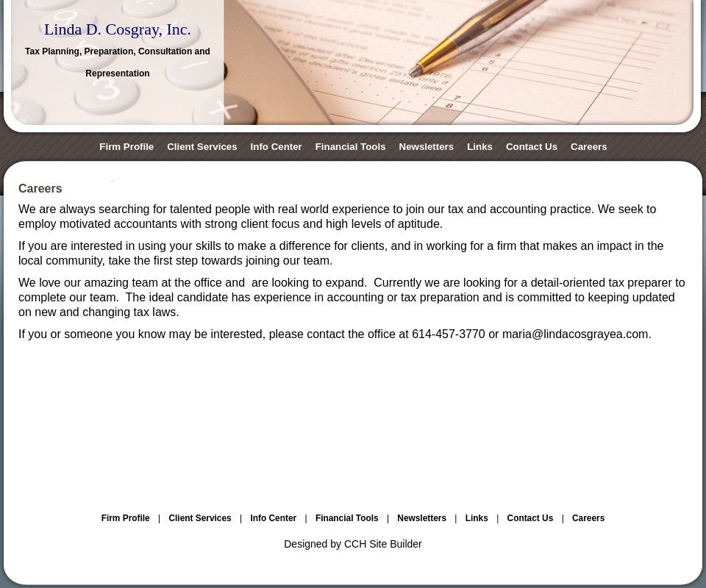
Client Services (202, 147)
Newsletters (427, 147)
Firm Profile (126, 147)
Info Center (277, 147)
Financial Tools (351, 147)
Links (480, 147)
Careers (589, 147)
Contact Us (532, 147)
